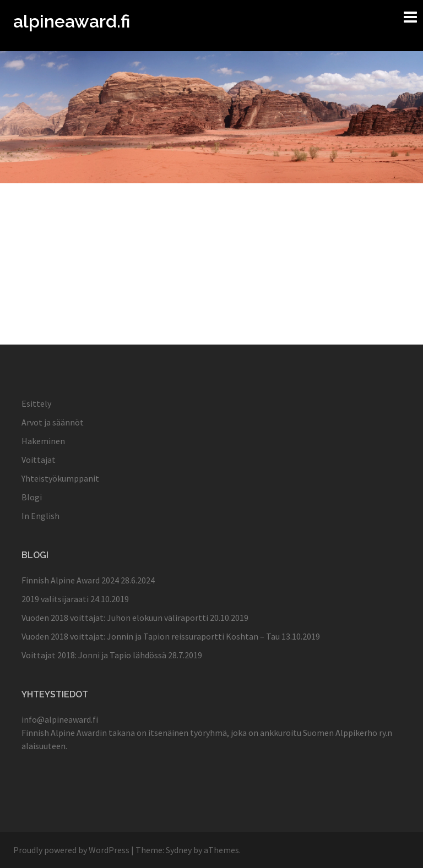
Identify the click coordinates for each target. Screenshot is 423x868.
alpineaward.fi (72, 21)
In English (40, 516)
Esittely (36, 403)
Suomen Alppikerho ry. (345, 733)
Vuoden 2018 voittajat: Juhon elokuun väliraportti (115, 618)
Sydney (179, 850)
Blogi (32, 497)
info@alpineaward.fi (60, 719)
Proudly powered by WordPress (71, 850)
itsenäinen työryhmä (188, 733)
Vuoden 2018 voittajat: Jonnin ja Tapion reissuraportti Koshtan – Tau (151, 636)
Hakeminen (43, 441)
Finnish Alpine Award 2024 (70, 580)
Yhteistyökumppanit (60, 478)
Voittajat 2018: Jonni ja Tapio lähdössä (94, 655)
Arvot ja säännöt (53, 422)
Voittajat (39, 460)
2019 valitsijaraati (55, 599)
